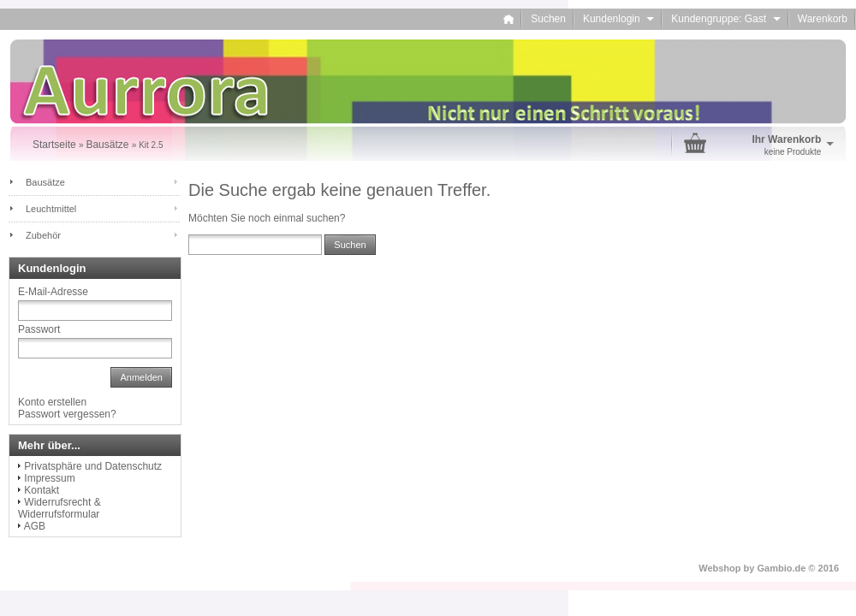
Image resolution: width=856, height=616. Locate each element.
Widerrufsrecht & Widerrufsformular (59, 508)
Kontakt (42, 490)
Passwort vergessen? (67, 414)
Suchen (548, 19)
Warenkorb (823, 19)
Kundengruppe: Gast (725, 19)
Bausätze (45, 182)
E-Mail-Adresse (53, 292)
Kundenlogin (618, 19)
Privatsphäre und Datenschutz (93, 466)
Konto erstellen (52, 402)
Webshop (719, 568)
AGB (35, 526)
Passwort (39, 329)
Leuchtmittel (51, 209)
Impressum (49, 478)
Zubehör (43, 235)
